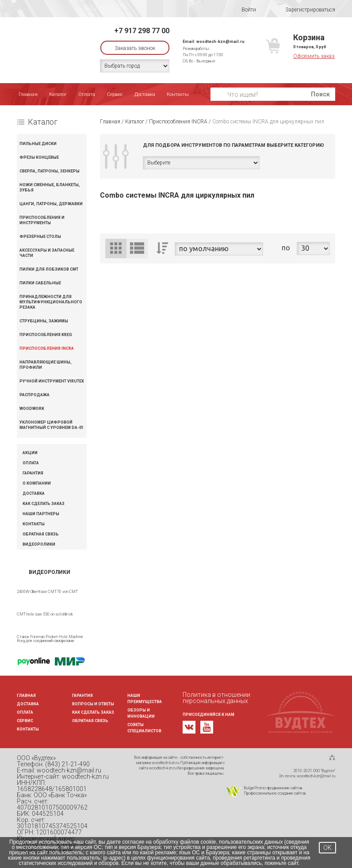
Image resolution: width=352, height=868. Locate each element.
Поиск (320, 94)
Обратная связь (41, 534)
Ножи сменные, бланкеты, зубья (50, 187)
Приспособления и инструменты (42, 220)
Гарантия (33, 473)
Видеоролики (39, 545)
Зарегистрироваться (304, 10)
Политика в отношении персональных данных (216, 698)
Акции (30, 453)
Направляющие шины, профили (46, 365)
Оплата (87, 94)
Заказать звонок (135, 48)
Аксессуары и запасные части (47, 253)
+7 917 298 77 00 (142, 31)
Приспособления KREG (46, 335)
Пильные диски (38, 144)
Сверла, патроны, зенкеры (50, 171)
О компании (37, 484)
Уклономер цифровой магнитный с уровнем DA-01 (52, 425)
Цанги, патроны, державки (51, 204)
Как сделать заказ (44, 504)
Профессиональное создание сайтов (275, 793)
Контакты (178, 94)
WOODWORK (32, 409)
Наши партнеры (41, 514)
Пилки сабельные (40, 283)
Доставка (145, 94)
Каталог (58, 94)
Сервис (115, 94)
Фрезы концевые (39, 157)
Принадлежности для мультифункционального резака (51, 302)
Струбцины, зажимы (44, 321)
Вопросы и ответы (93, 704)
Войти (243, 10)
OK (327, 848)
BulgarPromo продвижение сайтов (273, 788)
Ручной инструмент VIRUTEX (52, 381)
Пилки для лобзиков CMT (49, 269)
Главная (28, 94)
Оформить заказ (314, 56)
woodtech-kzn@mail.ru (220, 42)
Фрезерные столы (40, 237)
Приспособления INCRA (47, 348)
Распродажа (34, 395)
